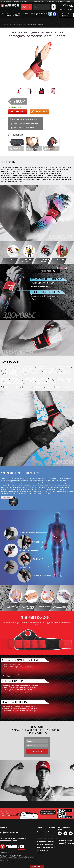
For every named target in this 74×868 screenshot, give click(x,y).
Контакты (45, 14)
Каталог (50, 835)
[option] (20, 91)
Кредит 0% (51, 841)
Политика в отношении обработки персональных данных (13, 839)
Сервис (37, 14)
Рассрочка (29, 14)
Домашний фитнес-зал (66, 15)
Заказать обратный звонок (66, 9)
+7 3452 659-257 (66, 6)
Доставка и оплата (19, 15)
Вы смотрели (37, 867)
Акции (3, 14)
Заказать (37, 751)
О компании (10, 15)
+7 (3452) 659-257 (9, 832)
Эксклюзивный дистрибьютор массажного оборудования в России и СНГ (54, 1)
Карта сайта (51, 847)
